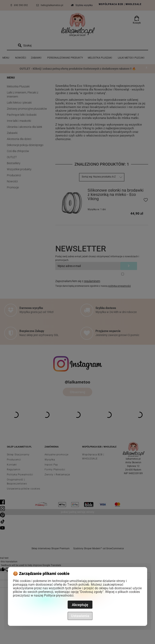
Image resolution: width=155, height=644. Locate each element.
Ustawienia (80, 616)
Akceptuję (80, 605)
